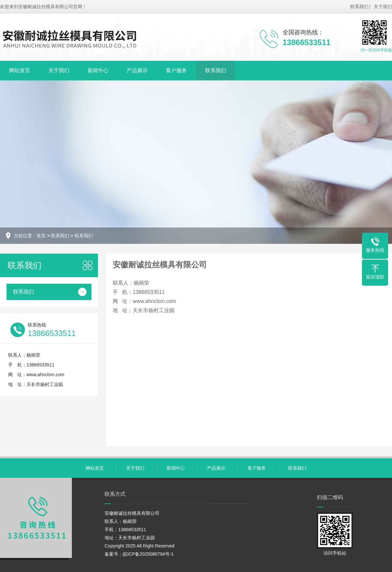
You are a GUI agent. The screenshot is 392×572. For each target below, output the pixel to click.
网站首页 (20, 70)
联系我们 (359, 7)
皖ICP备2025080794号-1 (148, 554)
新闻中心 (98, 70)
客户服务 (176, 70)
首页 (41, 236)
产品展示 (137, 70)
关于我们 (383, 7)
